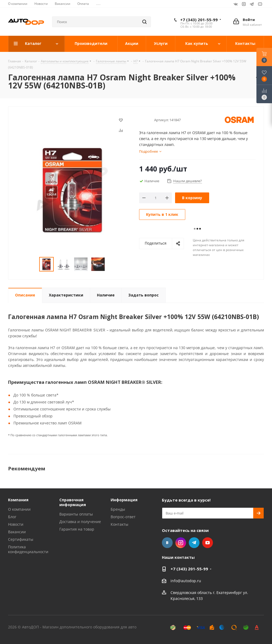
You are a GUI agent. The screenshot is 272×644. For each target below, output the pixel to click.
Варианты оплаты (76, 514)
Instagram (244, 4)
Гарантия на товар (77, 529)
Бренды (118, 509)
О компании (19, 509)
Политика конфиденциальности (28, 549)
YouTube (260, 4)
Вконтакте (236, 4)
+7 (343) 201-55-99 (199, 20)
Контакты (119, 524)
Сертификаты (21, 539)
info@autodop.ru (186, 581)
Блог (12, 517)
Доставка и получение (80, 522)
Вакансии (17, 532)
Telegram (252, 4)
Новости (16, 524)
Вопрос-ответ (123, 517)
